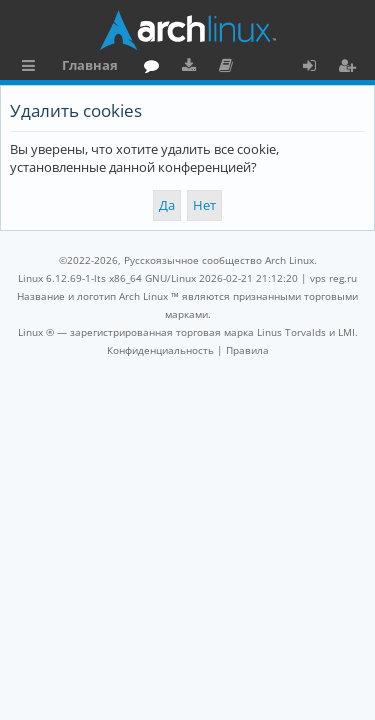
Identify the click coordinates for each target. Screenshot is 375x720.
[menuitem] (160, 350)
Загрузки (192, 68)
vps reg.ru (333, 278)
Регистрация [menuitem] (351, 68)
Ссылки (32, 68)
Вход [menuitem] (316, 68)
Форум (155, 68)
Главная (90, 65)
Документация (229, 68)
